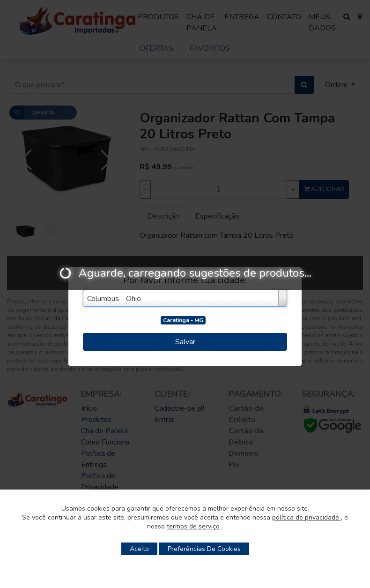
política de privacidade (307, 517)
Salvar (185, 342)
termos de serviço (194, 526)
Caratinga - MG (183, 320)
